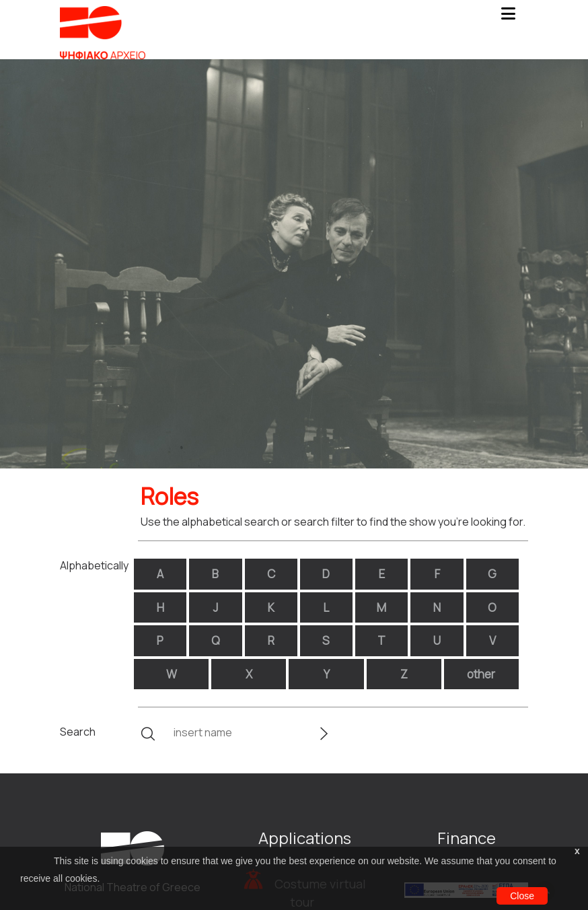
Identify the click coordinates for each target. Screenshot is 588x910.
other (481, 674)
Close (522, 896)
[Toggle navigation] (508, 17)
